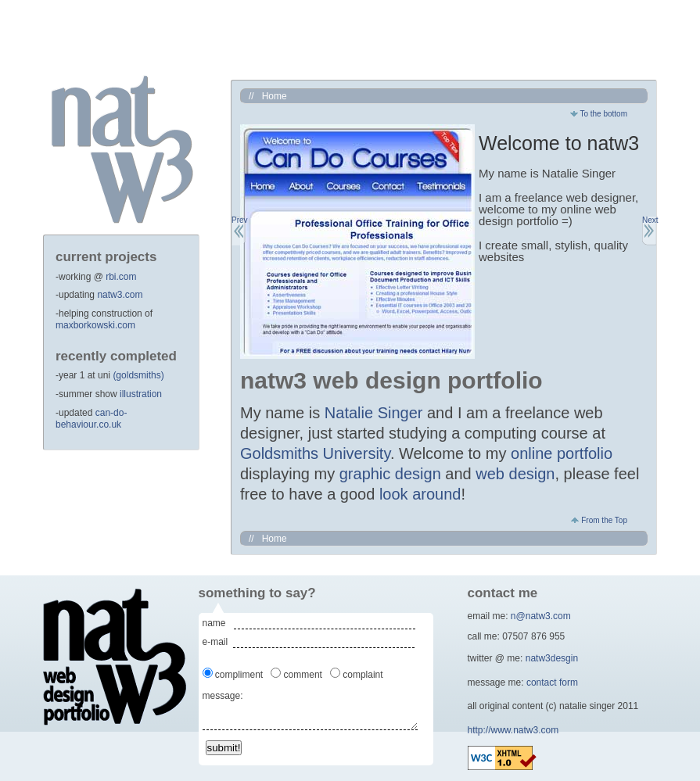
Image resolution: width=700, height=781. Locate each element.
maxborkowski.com (95, 325)
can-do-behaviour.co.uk (91, 419)
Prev (239, 220)
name (218, 623)
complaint (364, 675)
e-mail (218, 642)
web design (515, 474)
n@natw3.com (541, 616)
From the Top (599, 520)
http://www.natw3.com (513, 730)
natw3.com (120, 295)
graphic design (390, 474)
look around (420, 494)
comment (304, 675)
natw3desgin (552, 658)
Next (649, 220)
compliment (241, 675)
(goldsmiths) (138, 375)
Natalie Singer (374, 413)
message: (223, 696)
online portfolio (562, 453)
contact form (552, 682)
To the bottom (599, 114)
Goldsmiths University (315, 453)
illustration (141, 394)
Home (275, 96)
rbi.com (121, 277)
